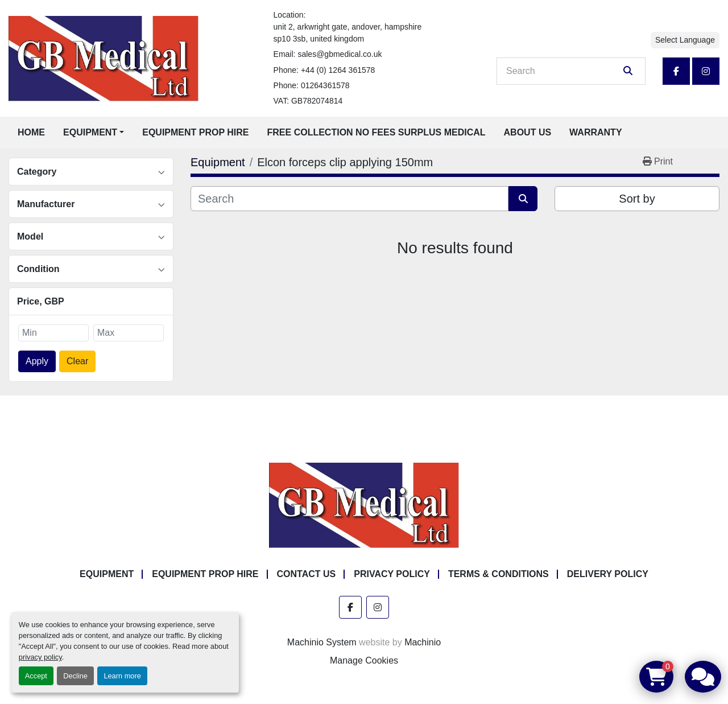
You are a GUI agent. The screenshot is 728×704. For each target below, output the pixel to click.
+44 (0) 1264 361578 (338, 70)
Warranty (595, 132)
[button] (94, 133)
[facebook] (676, 71)
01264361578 (325, 85)
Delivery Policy (608, 574)
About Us (528, 132)
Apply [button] (37, 361)
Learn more (122, 676)
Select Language (685, 40)
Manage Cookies (364, 660)
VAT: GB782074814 (308, 101)
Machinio (423, 642)
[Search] (563, 71)
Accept (36, 676)
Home (31, 132)
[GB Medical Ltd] (364, 505)
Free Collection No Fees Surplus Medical (377, 132)
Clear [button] (77, 361)
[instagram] (706, 71)
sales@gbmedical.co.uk (340, 54)
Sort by (637, 199)
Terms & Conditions (499, 574)
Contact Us (307, 574)
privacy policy (40, 657)
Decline (75, 676)
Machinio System (322, 642)
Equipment (90, 132)
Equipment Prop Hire (195, 132)
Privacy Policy (392, 574)
